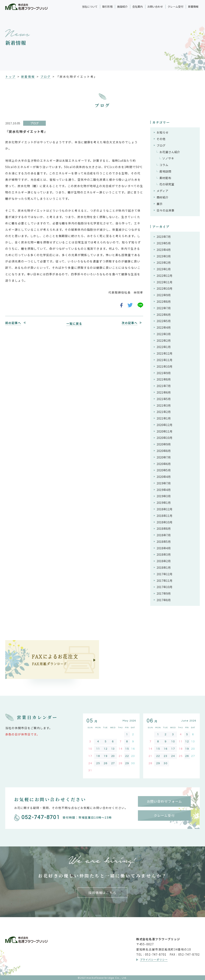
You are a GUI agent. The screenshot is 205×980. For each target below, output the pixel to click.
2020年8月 (164, 451)
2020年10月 (165, 438)
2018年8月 (164, 528)
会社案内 (138, 7)
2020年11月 (165, 431)
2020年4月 (164, 477)
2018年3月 (164, 554)
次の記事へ (130, 323)
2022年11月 (165, 282)
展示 (160, 204)
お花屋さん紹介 (170, 152)
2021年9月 (164, 373)
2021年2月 (164, 412)
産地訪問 (165, 171)
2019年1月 (164, 502)
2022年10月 (165, 288)
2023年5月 (164, 243)
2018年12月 (165, 509)
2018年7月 (164, 535)
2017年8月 (164, 600)
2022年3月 (164, 334)
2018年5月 (164, 541)
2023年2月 (164, 262)
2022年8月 (164, 301)
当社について (90, 7)
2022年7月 (164, 308)
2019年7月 (164, 483)
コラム (164, 165)
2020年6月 (164, 464)
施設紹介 (122, 7)
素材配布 (165, 178)
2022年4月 (164, 327)
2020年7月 (164, 457)
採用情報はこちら (102, 893)
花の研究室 (167, 184)
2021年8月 (164, 379)
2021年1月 (164, 418)
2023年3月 (164, 256)
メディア (162, 191)
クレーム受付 (175, 7)
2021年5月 (164, 399)
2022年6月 (164, 314)
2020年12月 (165, 425)
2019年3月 (164, 496)
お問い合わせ (155, 7)
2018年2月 (164, 561)
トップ (10, 76)
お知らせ (163, 132)
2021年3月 (164, 405)
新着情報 (193, 7)
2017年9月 (164, 593)
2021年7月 (164, 386)
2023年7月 (164, 237)
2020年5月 (164, 470)
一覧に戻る (74, 323)
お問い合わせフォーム (164, 801)
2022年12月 (165, 275)
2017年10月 (165, 587)
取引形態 (107, 7)
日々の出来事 (165, 210)
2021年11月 (165, 360)
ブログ (46, 76)
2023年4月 (164, 250)
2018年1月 (164, 567)
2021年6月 (164, 392)
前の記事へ (13, 323)
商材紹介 (163, 197)
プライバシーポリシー (154, 960)
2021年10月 (165, 366)
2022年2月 (164, 340)
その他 (161, 139)
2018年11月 (165, 516)
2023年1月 (164, 269)
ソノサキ (168, 158)
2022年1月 (164, 347)
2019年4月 (164, 490)
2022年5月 (164, 321)
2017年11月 (165, 580)
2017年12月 (165, 574)
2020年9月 (164, 444)
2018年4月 (164, 548)
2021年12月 (165, 353)
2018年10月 (165, 522)
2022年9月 (164, 295)
